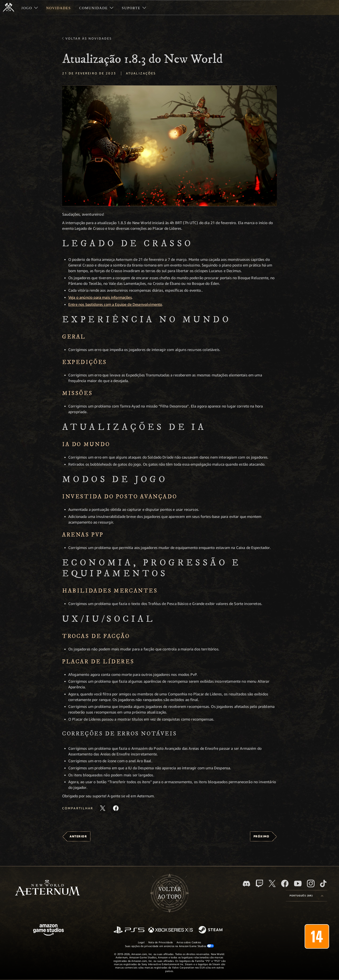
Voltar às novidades (89, 38)
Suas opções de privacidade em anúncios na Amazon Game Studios (170, 946)
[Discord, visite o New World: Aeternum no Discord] (246, 884)
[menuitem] (30, 8)
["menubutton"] (30, 8)
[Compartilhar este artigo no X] (103, 808)
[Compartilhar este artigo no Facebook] (116, 808)
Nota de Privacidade (161, 942)
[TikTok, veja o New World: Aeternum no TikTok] (323, 883)
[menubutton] (307, 896)
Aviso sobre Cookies (189, 942)
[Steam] (211, 930)
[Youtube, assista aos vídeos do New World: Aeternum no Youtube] (298, 883)
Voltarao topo (169, 893)
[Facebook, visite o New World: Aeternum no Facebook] (285, 883)
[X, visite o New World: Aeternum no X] (272, 883)
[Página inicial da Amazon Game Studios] (48, 930)
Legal (141, 942)
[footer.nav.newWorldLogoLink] (47, 888)
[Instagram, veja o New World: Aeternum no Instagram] (311, 883)
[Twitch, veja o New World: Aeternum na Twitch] (259, 883)
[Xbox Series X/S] (171, 930)
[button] (169, 146)
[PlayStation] (129, 930)
